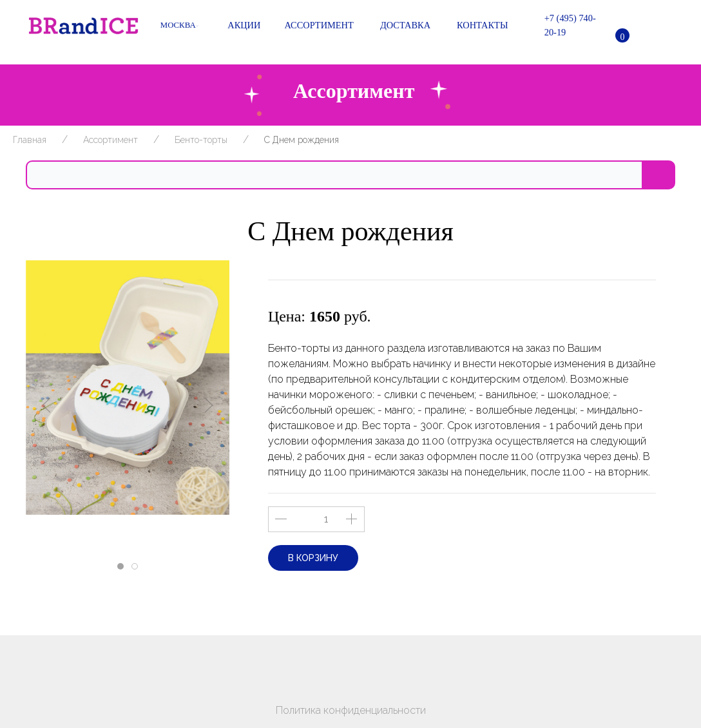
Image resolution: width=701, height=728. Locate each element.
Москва (179, 25)
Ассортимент (316, 26)
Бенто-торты (201, 140)
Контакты (479, 26)
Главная (30, 140)
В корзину (313, 558)
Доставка (402, 26)
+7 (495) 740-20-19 (561, 25)
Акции (239, 26)
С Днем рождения (302, 140)
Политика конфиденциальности (351, 710)
